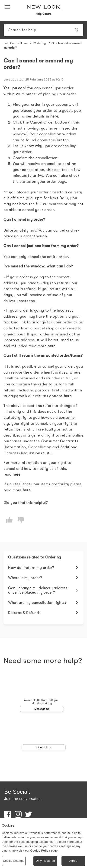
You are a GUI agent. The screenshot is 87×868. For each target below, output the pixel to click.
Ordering (40, 43)
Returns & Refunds (24, 613)
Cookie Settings (14, 861)
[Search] (43, 30)
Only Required (45, 861)
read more (42, 346)
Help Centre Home (15, 43)
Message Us (42, 709)
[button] (8, 7)
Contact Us (44, 747)
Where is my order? (25, 578)
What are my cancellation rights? (37, 603)
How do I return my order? (31, 568)
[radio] (9, 520)
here (68, 396)
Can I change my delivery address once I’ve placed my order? (38, 590)
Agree (73, 861)
